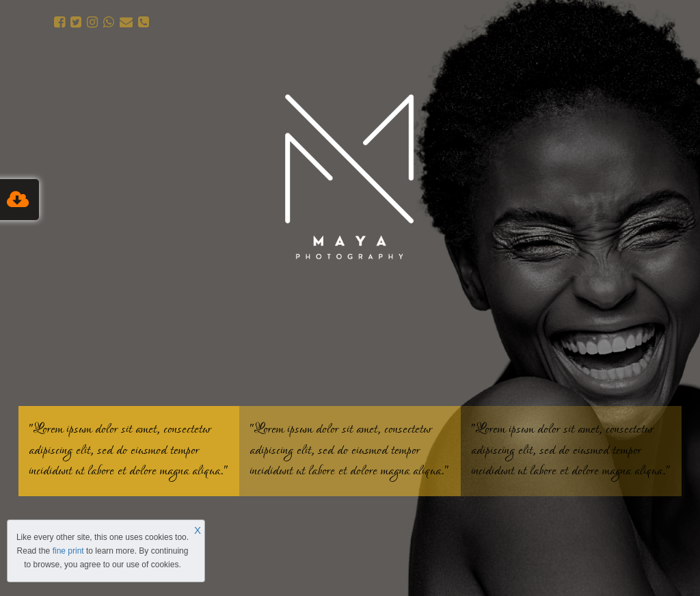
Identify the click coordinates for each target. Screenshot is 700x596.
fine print (68, 551)
